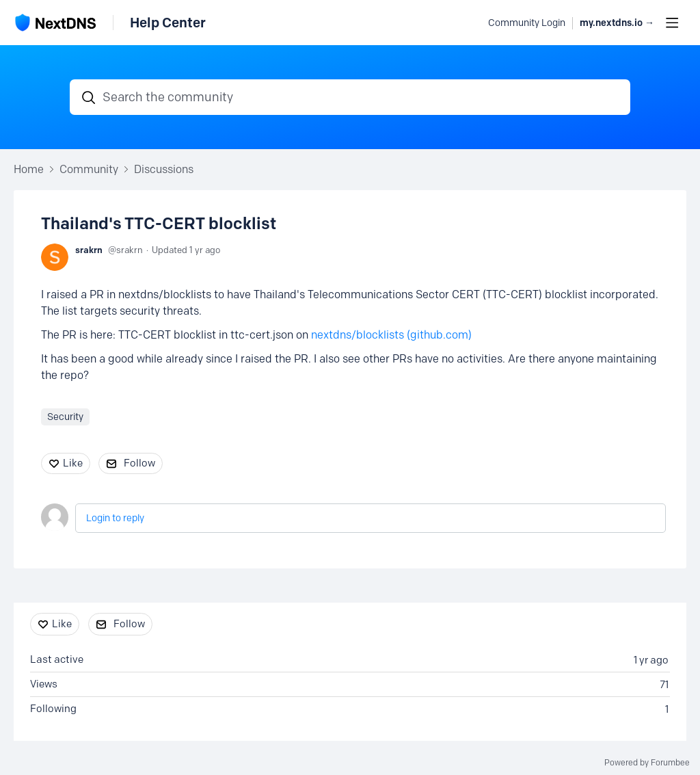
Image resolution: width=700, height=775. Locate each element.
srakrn (89, 250)
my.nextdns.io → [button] (617, 23)
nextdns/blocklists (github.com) (391, 335)
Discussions (164, 169)
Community (89, 169)
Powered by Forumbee (647, 763)
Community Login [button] (527, 23)
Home (29, 169)
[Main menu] (672, 23)
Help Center (168, 23)
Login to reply (115, 518)
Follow (139, 463)
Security (65, 417)
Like (73, 463)
